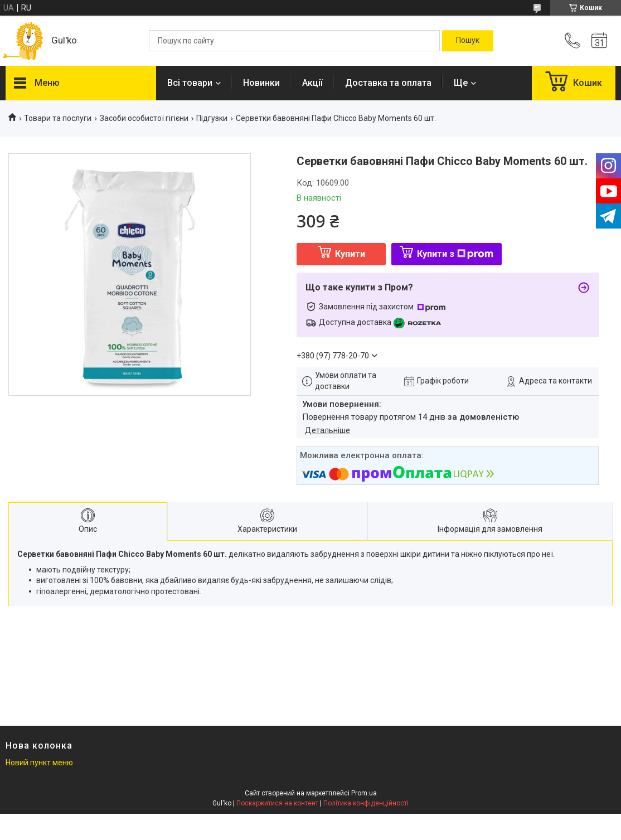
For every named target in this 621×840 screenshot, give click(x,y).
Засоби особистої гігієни (144, 118)
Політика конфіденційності (366, 803)
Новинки (261, 83)
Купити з (455, 254)
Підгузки (212, 118)
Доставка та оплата (388, 83)
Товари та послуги (58, 118)
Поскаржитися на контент (277, 803)
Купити (350, 254)
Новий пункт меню (39, 763)
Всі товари (190, 83)
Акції (312, 83)
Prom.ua (364, 793)
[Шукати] (468, 41)
